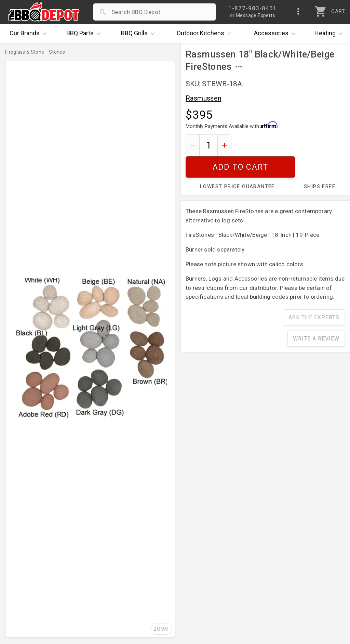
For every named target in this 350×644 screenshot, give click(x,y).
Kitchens (206, 34)
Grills (139, 34)
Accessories (276, 34)
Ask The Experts (314, 296)
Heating (330, 34)
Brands (30, 34)
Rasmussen (204, 98)
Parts (85, 34)
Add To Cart (291, 145)
